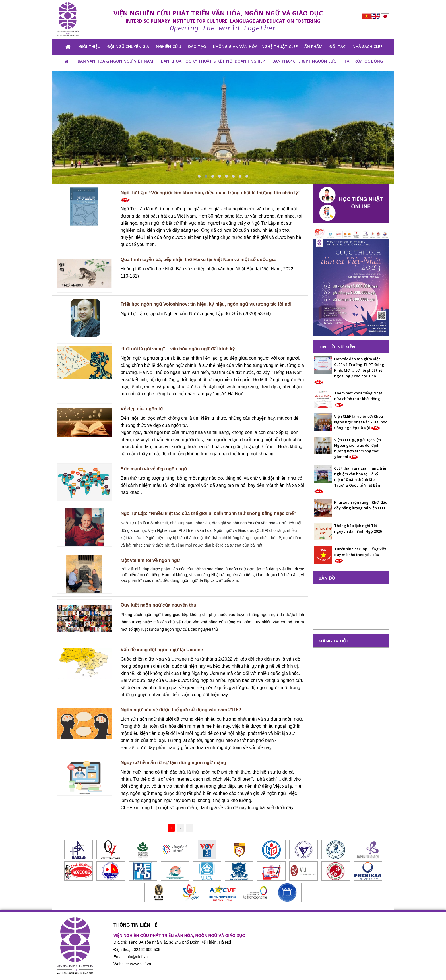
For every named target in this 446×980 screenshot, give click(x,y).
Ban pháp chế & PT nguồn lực (304, 61)
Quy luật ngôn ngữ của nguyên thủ (158, 605)
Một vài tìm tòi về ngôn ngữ (150, 560)
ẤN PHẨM (313, 46)
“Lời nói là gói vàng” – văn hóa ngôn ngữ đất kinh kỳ (178, 349)
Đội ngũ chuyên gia (128, 46)
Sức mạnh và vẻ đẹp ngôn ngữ (154, 469)
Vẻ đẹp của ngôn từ (142, 409)
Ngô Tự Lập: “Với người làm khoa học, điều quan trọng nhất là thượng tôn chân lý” (210, 196)
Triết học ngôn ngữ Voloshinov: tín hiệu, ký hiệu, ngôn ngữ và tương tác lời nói (206, 304)
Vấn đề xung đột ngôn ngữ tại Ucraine (162, 650)
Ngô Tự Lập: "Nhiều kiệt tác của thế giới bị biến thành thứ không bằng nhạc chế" (208, 513)
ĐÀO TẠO (197, 46)
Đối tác (337, 46)
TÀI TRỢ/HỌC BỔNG (363, 61)
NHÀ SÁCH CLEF (367, 46)
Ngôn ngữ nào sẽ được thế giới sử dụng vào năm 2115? (181, 710)
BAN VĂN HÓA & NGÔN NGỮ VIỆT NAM (115, 61)
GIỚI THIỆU (90, 46)
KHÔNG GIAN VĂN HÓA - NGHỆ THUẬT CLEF (255, 46)
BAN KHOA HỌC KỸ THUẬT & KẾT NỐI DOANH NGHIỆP (213, 61)
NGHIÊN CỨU (169, 46)
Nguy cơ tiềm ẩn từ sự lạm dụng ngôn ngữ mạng (173, 763)
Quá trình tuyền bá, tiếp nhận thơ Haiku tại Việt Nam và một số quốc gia (198, 260)
